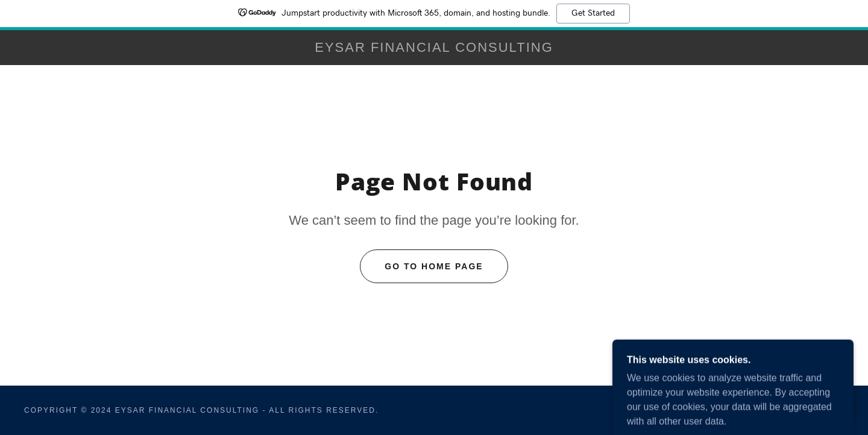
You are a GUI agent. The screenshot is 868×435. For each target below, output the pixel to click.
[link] (434, 49)
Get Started (593, 13)
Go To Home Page (434, 266)
